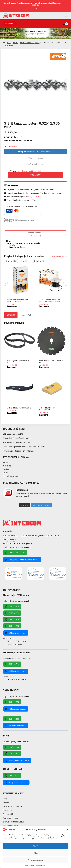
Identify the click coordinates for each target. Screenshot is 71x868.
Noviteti (6, 469)
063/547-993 (12, 613)
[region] (35, 288)
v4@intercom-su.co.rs (16, 709)
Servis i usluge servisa (12, 476)
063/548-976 (12, 619)
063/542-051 (12, 719)
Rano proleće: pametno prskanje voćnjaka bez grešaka (24, 447)
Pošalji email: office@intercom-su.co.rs (22, 560)
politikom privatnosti (37, 171)
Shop (5, 799)
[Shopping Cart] (65, 24)
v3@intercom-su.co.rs (16, 725)
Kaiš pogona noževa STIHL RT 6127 (19, 361)
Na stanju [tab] (11, 261)
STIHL (10, 222)
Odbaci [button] (36, 8)
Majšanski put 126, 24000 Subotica (17, 547)
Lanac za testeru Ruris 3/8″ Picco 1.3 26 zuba (18, 301)
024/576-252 (33, 197)
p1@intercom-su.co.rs (16, 671)
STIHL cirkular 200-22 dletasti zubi (51, 361)
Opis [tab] (36, 228)
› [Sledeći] (66, 283)
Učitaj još (11, 315)
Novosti (6, 802)
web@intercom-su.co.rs (16, 782)
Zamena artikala (9, 814)
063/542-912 (12, 626)
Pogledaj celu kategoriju (58, 256)
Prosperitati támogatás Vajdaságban (17, 438)
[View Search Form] (35, 24)
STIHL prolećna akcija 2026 (14, 434)
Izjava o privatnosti (40, 865)
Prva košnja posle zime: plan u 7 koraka (18, 451)
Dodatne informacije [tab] (36, 232)
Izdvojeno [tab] (40, 261)
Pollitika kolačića (30, 865)
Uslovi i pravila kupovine (12, 806)
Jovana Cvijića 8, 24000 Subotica (16, 742)
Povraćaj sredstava (10, 818)
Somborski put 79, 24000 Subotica (17, 658)
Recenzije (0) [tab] (36, 236)
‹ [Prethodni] (5, 283)
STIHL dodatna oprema (17, 121)
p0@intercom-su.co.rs (16, 633)
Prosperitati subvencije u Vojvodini (16, 442)
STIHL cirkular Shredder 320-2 (19, 408)
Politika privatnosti (10, 826)
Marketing (7, 466)
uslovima (24, 171)
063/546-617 (12, 754)
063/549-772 (12, 702)
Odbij (35, 853)
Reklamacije (8, 810)
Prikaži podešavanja (36, 860)
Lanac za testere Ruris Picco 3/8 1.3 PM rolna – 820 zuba (50, 301)
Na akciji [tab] (25, 261)
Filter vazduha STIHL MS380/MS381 (47, 409)
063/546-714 (12, 664)
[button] (67, 830)
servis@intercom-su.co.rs (17, 761)
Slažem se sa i (26, 171)
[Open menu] (66, 16)
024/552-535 (12, 607)
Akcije (5, 462)
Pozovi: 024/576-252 (15, 553)
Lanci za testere (16, 221)
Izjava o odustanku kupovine (14, 822)
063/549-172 (12, 775)
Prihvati (35, 846)
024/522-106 (12, 747)
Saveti (5, 473)
